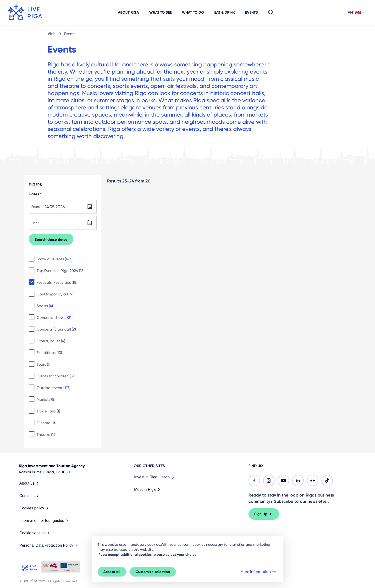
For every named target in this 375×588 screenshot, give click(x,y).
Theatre (47, 435)
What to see (160, 12)
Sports (45, 306)
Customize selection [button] (153, 572)
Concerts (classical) (56, 329)
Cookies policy (35, 508)
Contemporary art (55, 294)
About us (30, 483)
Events (251, 12)
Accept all (112, 572)
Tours (43, 364)
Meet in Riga (148, 490)
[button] (271, 12)
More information (259, 572)
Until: (35, 223)
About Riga (128, 12)
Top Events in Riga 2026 (61, 271)
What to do (193, 12)
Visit (52, 34)
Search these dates (51, 240)
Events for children (55, 376)
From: (36, 207)
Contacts (30, 496)
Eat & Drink (225, 12)
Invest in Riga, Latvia (155, 477)
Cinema (46, 423)
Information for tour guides (45, 521)
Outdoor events (53, 388)
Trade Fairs (48, 411)
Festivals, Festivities (57, 282)
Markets (46, 399)
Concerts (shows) (55, 318)
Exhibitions (49, 353)
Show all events (55, 259)
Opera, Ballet (51, 341)
